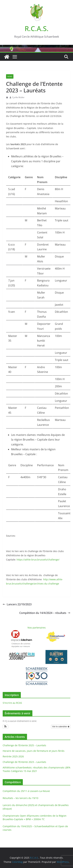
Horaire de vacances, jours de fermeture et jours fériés (34, 751)
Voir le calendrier (61, 727)
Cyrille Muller (18, 97)
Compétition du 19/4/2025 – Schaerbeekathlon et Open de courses (35, 828)
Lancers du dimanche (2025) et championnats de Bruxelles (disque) (36, 807)
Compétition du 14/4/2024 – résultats (45, 613)
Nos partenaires (37, 628)
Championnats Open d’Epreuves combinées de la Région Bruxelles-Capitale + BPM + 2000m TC (35, 817)
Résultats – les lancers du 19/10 (20, 798)
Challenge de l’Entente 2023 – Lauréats (24, 762)
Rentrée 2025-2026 (13, 756)
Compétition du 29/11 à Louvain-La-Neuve (26, 791)
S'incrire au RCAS (12, 703)
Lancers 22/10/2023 (17, 604)
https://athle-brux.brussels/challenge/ (38, 560)
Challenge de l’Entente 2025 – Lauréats (24, 745)
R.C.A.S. (37, 28)
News (10, 76)
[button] (5, 727)
